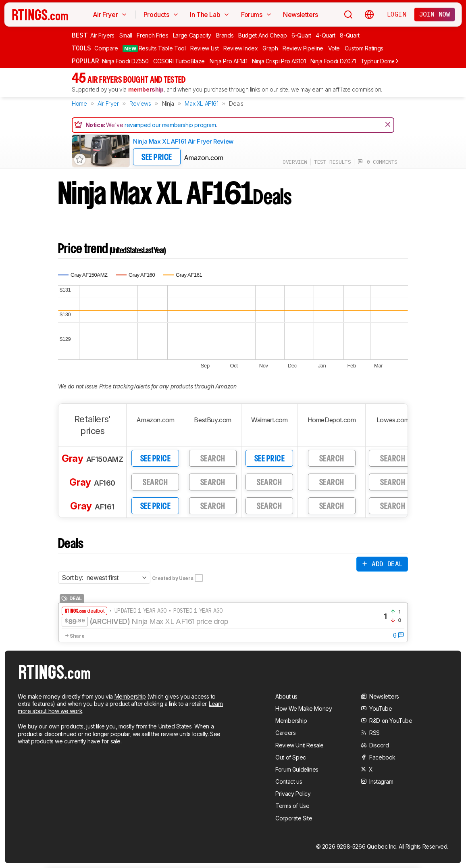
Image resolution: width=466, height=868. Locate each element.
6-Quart (301, 35)
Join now (435, 14)
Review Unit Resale (300, 745)
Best (79, 35)
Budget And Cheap (262, 35)
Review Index (241, 48)
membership (146, 89)
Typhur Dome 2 (380, 61)
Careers (285, 733)
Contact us (289, 781)
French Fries (152, 35)
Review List (204, 48)
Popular (85, 61)
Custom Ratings (364, 48)
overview (295, 162)
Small (126, 35)
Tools (81, 48)
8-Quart (350, 35)
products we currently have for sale (76, 741)
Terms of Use (292, 806)
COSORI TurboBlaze (179, 61)
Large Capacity (192, 35)
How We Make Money (304, 708)
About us (286, 696)
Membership (130, 696)
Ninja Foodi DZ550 (125, 61)
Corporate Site (294, 818)
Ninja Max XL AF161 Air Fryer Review (183, 141)
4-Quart (326, 35)
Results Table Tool (154, 48)
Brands (225, 35)
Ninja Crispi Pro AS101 (279, 61)
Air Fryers (102, 35)
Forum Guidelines (297, 769)
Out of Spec (291, 757)
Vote (334, 48)
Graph (270, 48)
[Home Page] (40, 15)
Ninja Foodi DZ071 (333, 61)
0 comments (378, 162)
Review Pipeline (303, 48)
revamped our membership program (170, 125)
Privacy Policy (293, 794)
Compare (106, 48)
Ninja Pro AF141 (229, 61)
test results (332, 162)
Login (397, 14)
